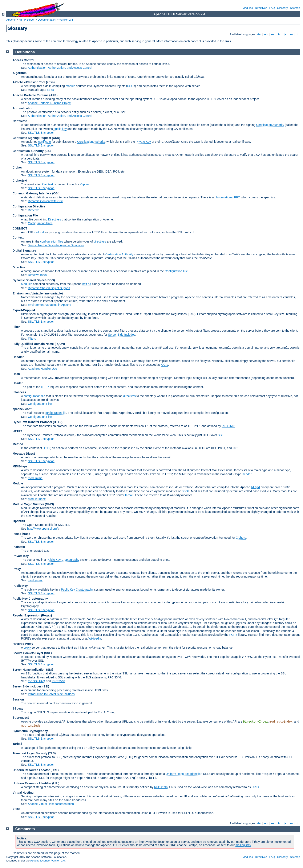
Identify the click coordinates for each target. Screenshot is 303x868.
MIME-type (20, 466)
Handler (18, 357)
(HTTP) (58, 422)
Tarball (17, 744)
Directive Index (38, 275)
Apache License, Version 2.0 (47, 861)
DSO (130, 86)
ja (285, 34)
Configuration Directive (29, 206)
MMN (49, 504)
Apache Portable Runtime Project (50, 103)
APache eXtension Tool (29, 82)
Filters (32, 339)
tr (298, 34)
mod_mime (35, 478)
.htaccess (19, 392)
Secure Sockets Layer (28, 653)
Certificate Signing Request (32, 138)
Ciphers (241, 538)
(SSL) (48, 653)
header (247, 474)
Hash (16, 374)
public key (60, 129)
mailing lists (243, 845)
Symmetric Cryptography (30, 731)
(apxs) (50, 82)
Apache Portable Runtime (31, 95)
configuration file (34, 396)
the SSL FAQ (37, 681)
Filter (16, 327)
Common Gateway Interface (32, 193)
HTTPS (17, 431)
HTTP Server (27, 20)
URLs (255, 787)
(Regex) (46, 615)
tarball (129, 495)
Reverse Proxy (23, 644)
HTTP (45, 387)
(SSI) (46, 686)
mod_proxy (35, 580)
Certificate (20, 121)
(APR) (53, 95)
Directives (261, 8)
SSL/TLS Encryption (41, 133)
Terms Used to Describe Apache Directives (56, 245)
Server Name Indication (29, 670)
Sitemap (295, 8)
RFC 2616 (229, 426)
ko (291, 34)
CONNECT (20, 228)
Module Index (37, 499)
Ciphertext (20, 181)
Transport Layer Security (30, 753)
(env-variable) (53, 293)
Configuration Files (40, 223)
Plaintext (47, 184)
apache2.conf (22, 409)
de (259, 34)
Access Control (23, 60)
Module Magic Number (28, 504)
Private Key (143, 142)
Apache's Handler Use (42, 369)
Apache (11, 20)
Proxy (17, 569)
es (273, 34)
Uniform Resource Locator (31, 770)
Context (18, 237)
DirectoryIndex (255, 722)
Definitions (25, 52)
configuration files (52, 241)
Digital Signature (24, 251)
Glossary (282, 8)
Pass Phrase (21, 534)
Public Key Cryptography (63, 560)
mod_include (31, 726)
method (39, 232)
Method (18, 444)
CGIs (165, 365)
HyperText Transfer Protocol (32, 422)
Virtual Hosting (23, 793)
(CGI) (56, 193)
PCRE (233, 635)
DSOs (185, 491)
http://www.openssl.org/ (42, 529)
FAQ (272, 8)
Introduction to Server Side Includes (51, 694)
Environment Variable (28, 293)
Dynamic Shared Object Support (49, 288)
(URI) (56, 783)
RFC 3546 (58, 681)
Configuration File (25, 215)
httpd (87, 284)
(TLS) (52, 753)
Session (18, 699)
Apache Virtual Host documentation (51, 804)
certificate (45, 142)
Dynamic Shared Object (29, 280)
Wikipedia (95, 638)
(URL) (54, 770)
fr (279, 34)
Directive (34, 210)
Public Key (20, 586)
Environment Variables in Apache (50, 305)
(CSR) (56, 138)
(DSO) (51, 280)
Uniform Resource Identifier (184, 774)
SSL (221, 435)
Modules (248, 8)
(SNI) (50, 670)
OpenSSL (19, 521)
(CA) (48, 151)
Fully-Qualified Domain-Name (33, 344)
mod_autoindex (281, 722)
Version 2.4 (66, 20)
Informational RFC (228, 197)
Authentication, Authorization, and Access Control (60, 68)
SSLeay (18, 708)
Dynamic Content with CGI (45, 201)
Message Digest (24, 454)
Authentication (23, 108)
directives (100, 241)
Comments (25, 829)
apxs (50, 90)
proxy (27, 648)
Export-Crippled (24, 310)
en (266, 34)
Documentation (47, 20)
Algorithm (20, 73)
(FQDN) (60, 344)
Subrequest (21, 718)
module (70, 86)
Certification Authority (270, 125)
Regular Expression (27, 615)
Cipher (17, 168)
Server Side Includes (122, 335)
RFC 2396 (161, 787)
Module (18, 483)
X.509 (17, 809)
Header (18, 383)
